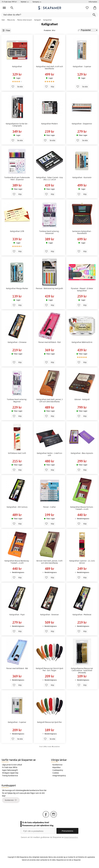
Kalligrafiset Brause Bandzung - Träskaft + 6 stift (17, 562)
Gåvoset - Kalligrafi (82, 399)
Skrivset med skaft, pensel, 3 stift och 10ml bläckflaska (49, 562)
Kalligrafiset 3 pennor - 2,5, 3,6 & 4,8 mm (82, 562)
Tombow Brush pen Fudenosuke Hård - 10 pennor (17, 178)
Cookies (56, 773)
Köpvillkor (57, 767)
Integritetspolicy (59, 776)
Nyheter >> (25, 2)
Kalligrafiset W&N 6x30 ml (82, 342)
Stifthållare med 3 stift (17, 453)
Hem (3, 20)
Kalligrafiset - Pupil (17, 615)
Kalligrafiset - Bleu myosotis (82, 453)
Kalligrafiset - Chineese (17, 342)
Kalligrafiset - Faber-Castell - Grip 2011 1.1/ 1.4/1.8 (49, 178)
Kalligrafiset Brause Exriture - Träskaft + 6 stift (82, 508)
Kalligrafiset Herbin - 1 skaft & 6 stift (49, 454)
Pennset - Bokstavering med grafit (49, 288)
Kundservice (57, 765)
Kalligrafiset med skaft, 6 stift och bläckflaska (49, 68)
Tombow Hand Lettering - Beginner (17, 400)
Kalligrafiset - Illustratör (82, 177)
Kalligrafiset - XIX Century (17, 507)
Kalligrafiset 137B (17, 231)
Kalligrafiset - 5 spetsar (17, 722)
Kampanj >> (37, 2)
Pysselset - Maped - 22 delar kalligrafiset (82, 289)
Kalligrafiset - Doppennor (82, 124)
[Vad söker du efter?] (49, 15)
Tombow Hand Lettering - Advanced (49, 232)
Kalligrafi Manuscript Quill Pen (49, 722)
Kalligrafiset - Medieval (82, 615)
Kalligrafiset (17, 66)
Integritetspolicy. (71, 837)
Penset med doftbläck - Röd (49, 342)
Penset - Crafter (49, 507)
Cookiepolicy (58, 770)
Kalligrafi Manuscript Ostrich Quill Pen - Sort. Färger (49, 669)
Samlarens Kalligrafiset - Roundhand (82, 232)
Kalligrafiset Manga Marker (17, 288)
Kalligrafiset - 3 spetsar (82, 66)
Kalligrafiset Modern (49, 124)
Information (93, 2)
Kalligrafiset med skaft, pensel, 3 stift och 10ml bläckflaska (49, 400)
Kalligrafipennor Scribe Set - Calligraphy (17, 125)
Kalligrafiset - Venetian (49, 615)
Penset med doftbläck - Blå (17, 668)
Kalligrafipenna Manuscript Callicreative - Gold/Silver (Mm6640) (82, 670)
